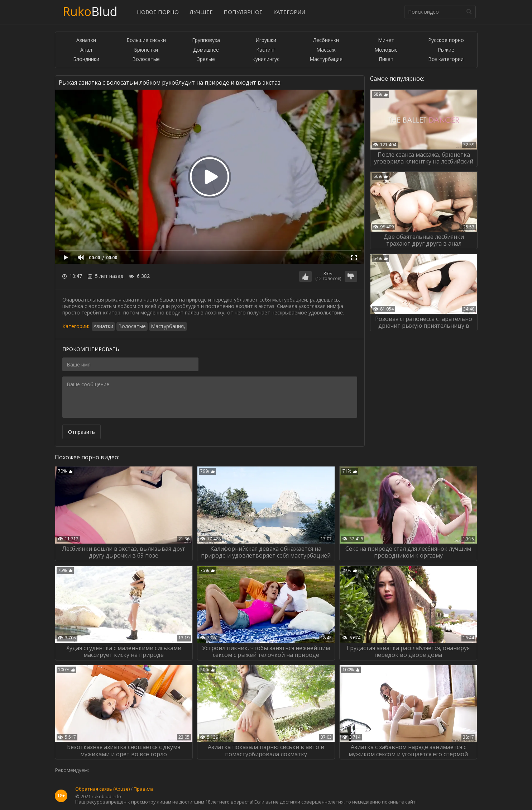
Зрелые (206, 59)
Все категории (446, 59)
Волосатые (146, 59)
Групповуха (206, 40)
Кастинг (266, 50)
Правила (144, 789)
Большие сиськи (146, 40)
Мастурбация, (168, 326)
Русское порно (446, 40)
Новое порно (158, 12)
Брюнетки (146, 50)
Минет (386, 40)
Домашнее (206, 50)
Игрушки (266, 40)
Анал (86, 50)
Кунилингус (266, 59)
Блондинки (86, 59)
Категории (289, 12)
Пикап (386, 59)
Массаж (326, 50)
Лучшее (201, 12)
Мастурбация (326, 59)
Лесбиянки (326, 40)
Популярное (243, 12)
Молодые (386, 50)
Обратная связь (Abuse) (102, 789)
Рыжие (446, 50)
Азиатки (86, 40)
